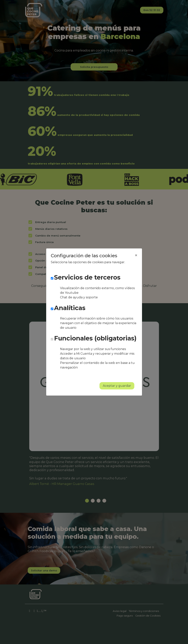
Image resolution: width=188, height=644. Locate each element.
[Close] (136, 255)
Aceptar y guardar (117, 386)
